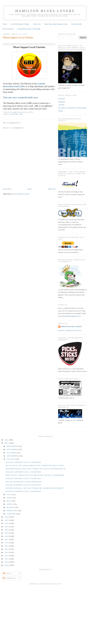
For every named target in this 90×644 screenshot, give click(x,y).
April (10, 504)
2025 (7, 443)
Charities (14, 114)
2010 (7, 562)
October (12, 453)
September (13, 456)
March (11, 507)
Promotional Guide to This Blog (29, 29)
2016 (7, 543)
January (12, 514)
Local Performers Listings (20, 24)
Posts (7, 573)
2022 (7, 523)
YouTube (61, 105)
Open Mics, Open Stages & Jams (56, 24)
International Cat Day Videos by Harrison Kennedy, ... (36, 488)
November (13, 449)
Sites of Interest (8, 29)
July (9, 494)
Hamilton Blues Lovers (45, 11)
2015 (7, 546)
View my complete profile (70, 331)
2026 (7, 440)
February (12, 511)
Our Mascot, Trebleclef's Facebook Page (72, 108)
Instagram (62, 102)
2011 (7, 559)
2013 (7, 552)
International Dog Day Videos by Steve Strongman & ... (37, 469)
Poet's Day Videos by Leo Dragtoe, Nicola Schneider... (36, 475)
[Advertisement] (46, 605)
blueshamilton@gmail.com (71, 316)
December (12, 446)
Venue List (37, 24)
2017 (7, 539)
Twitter (61, 111)
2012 (7, 556)
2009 (7, 565)
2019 (7, 533)
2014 (7, 549)
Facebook (62, 99)
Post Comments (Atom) (21, 194)
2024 (7, 517)
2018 (7, 536)
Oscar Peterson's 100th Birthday (24, 482)
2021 (7, 527)
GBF (21, 114)
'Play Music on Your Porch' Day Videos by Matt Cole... (36, 465)
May (9, 501)
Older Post (52, 189)
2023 (7, 520)
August (11, 459)
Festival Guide (77, 24)
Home (5, 24)
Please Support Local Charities (18, 38)
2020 (7, 530)
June (10, 498)
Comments (10, 578)
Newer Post (7, 189)
